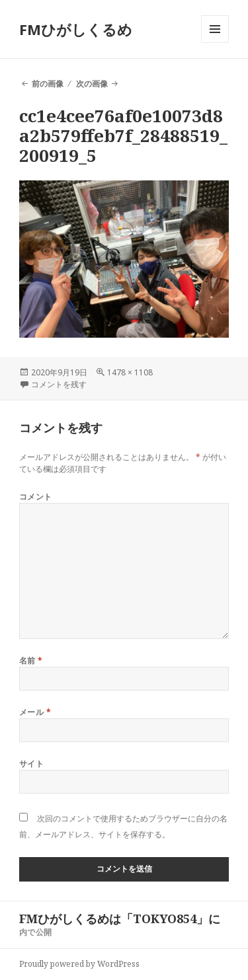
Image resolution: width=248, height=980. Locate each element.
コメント (36, 497)
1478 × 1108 (130, 372)
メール (35, 712)
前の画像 (48, 84)
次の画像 (92, 84)
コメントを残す (59, 384)
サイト (31, 764)
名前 (31, 660)
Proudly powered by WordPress (79, 964)
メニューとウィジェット (215, 43)
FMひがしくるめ (76, 29)
